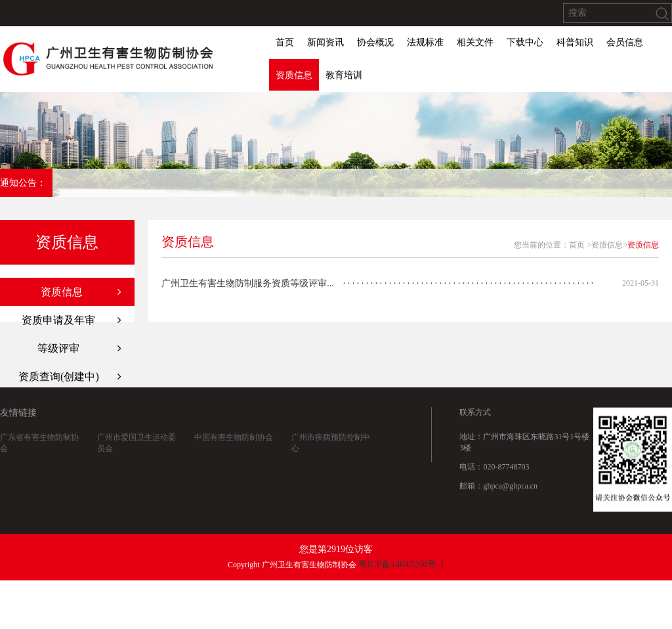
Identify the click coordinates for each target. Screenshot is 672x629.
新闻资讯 (325, 42)
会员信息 (625, 42)
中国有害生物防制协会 (234, 439)
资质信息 (294, 75)
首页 (285, 42)
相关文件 (475, 42)
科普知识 (575, 42)
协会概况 (375, 42)
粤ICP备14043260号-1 (401, 564)
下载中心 (525, 42)
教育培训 (344, 75)
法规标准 (425, 42)
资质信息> (609, 245)
